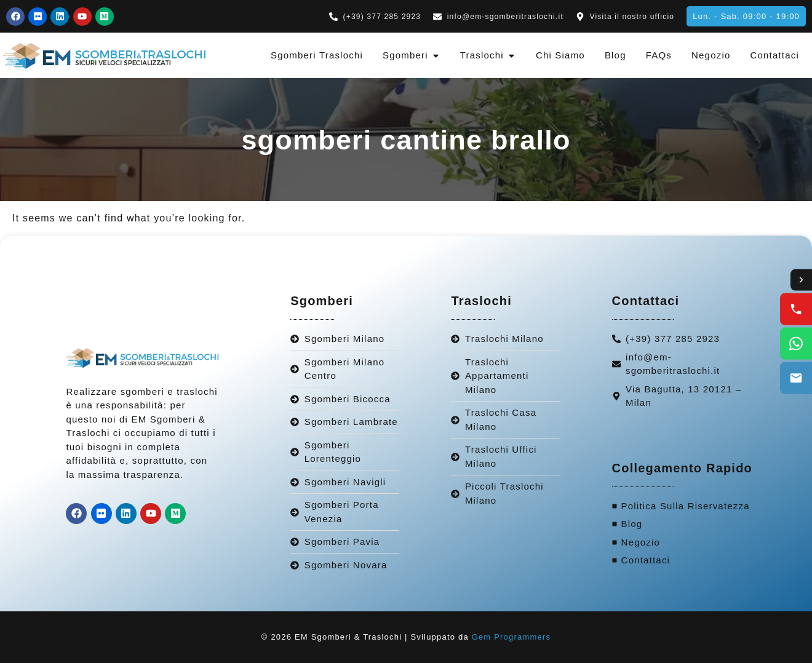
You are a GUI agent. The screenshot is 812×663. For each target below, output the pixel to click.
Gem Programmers (511, 637)
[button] (746, 16)
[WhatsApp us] (796, 344)
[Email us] (796, 378)
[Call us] (796, 309)
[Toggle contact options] (801, 280)
